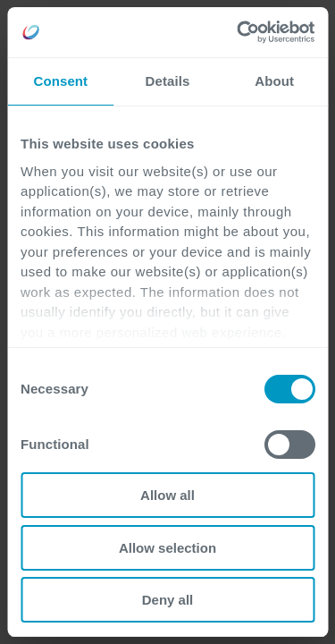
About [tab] (274, 81)
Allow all (167, 495)
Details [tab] (168, 81)
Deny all (168, 600)
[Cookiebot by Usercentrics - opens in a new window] (239, 32)
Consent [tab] (60, 81)
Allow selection (167, 548)
